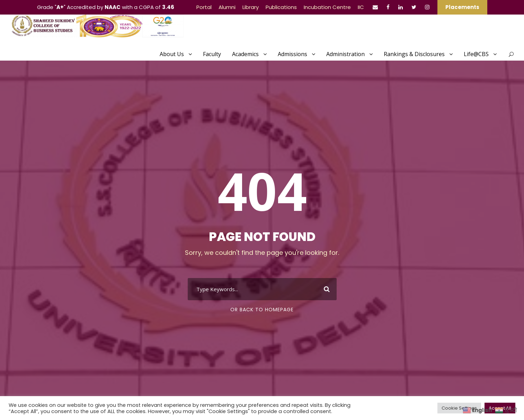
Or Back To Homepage (262, 310)
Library (251, 7)
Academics (245, 54)
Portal (204, 7)
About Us (172, 54)
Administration (345, 54)
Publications (281, 7)
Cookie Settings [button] (459, 408)
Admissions (292, 54)
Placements (462, 7)
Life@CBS (476, 54)
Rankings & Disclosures (414, 54)
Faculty (212, 54)
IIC (361, 7)
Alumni (227, 7)
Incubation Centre (327, 7)
